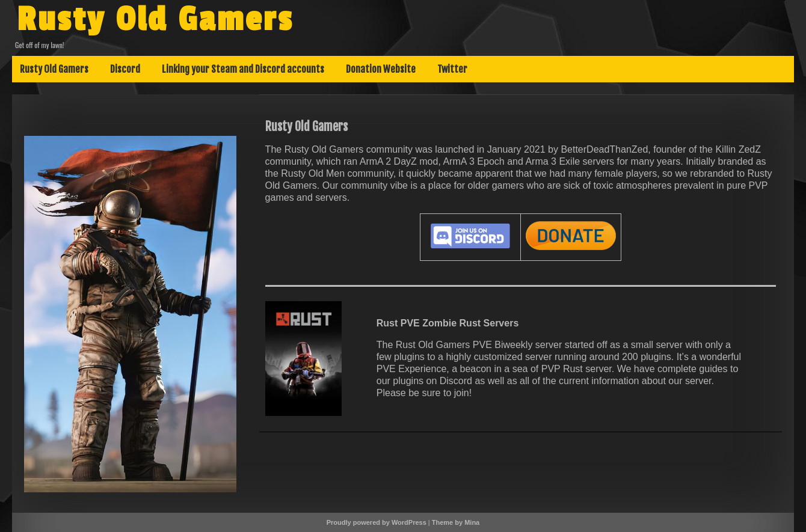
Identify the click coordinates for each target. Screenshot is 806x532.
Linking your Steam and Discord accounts (243, 69)
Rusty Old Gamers (155, 20)
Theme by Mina (456, 522)
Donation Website (381, 69)
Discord (125, 69)
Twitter (452, 69)
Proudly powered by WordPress (377, 522)
